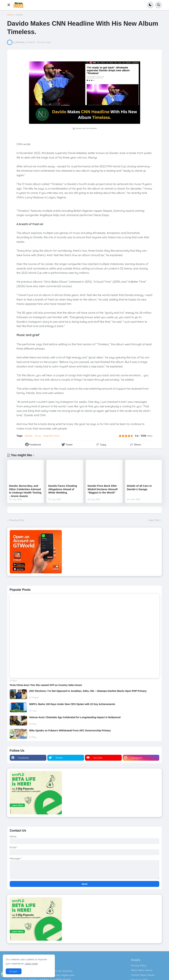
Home (10, 15)
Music (38, 436)
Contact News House (143, 975)
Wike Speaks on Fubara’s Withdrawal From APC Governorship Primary (70, 730)
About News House (142, 970)
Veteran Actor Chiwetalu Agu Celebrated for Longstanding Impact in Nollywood (75, 717)
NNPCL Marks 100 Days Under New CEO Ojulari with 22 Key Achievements (72, 704)
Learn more (31, 964)
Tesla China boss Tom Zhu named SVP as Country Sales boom (46, 685)
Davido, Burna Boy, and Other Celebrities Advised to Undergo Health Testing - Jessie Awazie (25, 491)
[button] (10, 5)
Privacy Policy (139, 965)
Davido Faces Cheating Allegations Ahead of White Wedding (63, 489)
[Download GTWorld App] (84, 552)
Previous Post (17, 520)
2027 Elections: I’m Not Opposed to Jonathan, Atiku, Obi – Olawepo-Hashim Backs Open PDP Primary (88, 691)
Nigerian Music (51, 436)
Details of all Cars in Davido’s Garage (139, 487)
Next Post (154, 520)
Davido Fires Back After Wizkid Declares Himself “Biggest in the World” (102, 489)
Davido (19, 15)
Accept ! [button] (14, 971)
